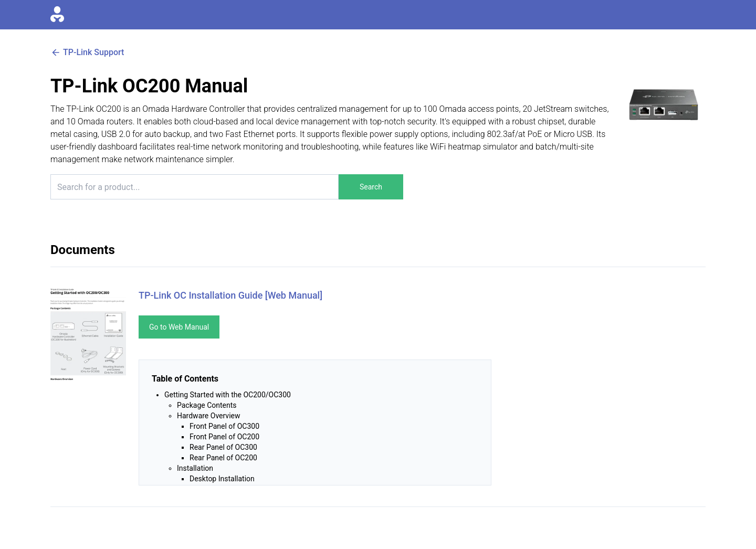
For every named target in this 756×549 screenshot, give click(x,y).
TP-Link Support (87, 52)
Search (371, 187)
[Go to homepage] (57, 15)
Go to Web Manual (179, 327)
